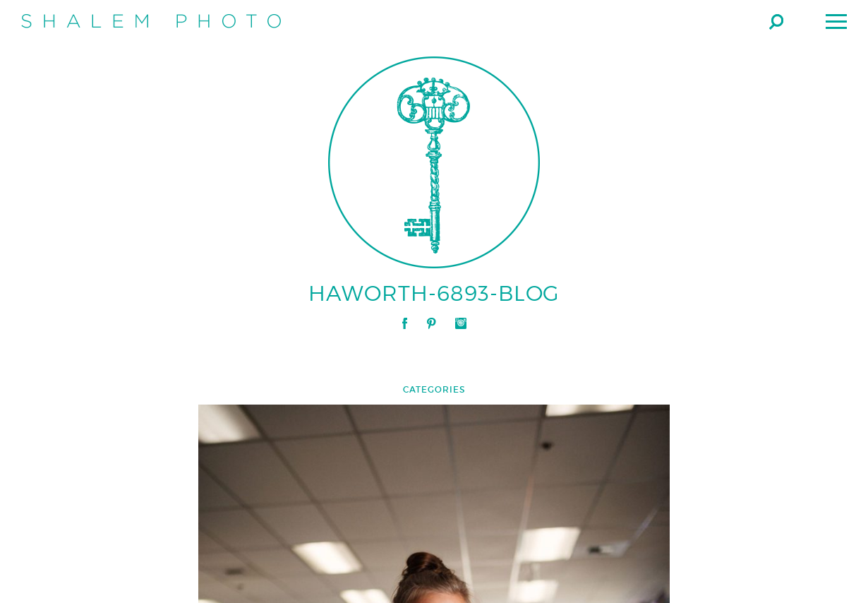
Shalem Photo (151, 21)
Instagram (461, 323)
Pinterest (431, 323)
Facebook (405, 323)
